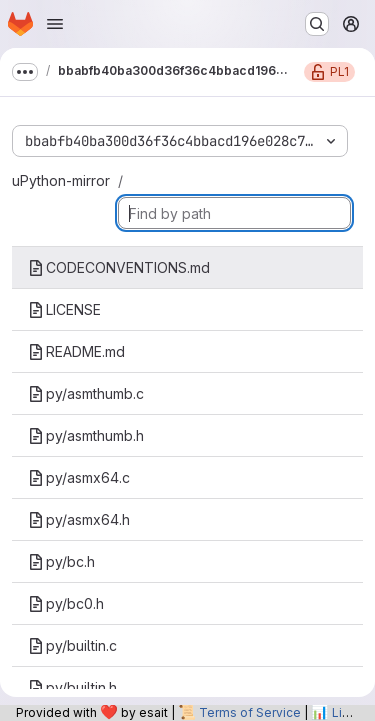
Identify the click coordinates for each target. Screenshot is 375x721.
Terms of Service (250, 712)
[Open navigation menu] (55, 24)
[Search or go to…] (317, 24)
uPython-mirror (61, 180)
